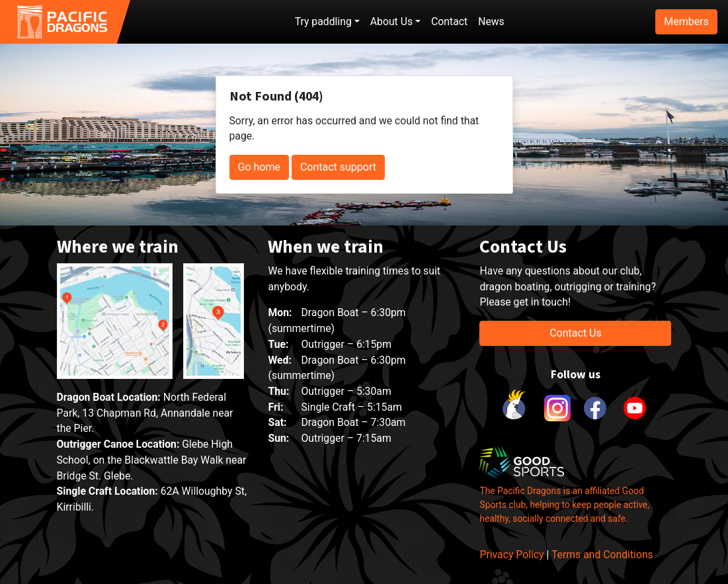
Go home (259, 167)
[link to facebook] (595, 408)
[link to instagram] (555, 408)
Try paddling (323, 21)
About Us (391, 21)
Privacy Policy (511, 555)
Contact (449, 21)
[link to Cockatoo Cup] (516, 408)
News (491, 21)
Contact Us (576, 333)
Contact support (338, 167)
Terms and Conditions (602, 555)
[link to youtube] (635, 408)
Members (686, 21)
